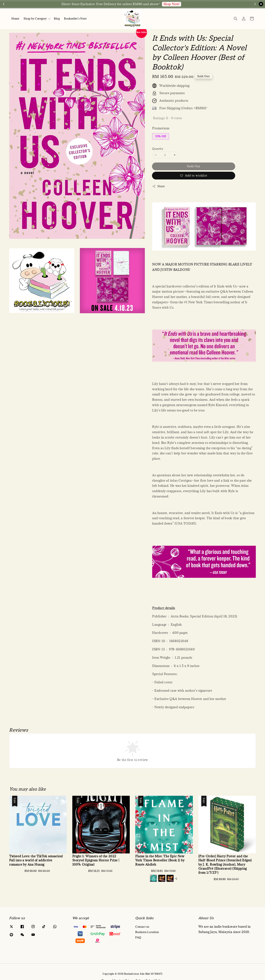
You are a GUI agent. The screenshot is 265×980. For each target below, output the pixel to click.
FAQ (138, 937)
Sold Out (194, 166)
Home (15, 19)
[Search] (236, 19)
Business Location (147, 932)
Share (159, 186)
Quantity (158, 149)
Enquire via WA (197, 4)
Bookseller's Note (75, 19)
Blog (57, 19)
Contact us (142, 927)
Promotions (161, 128)
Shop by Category (35, 19)
